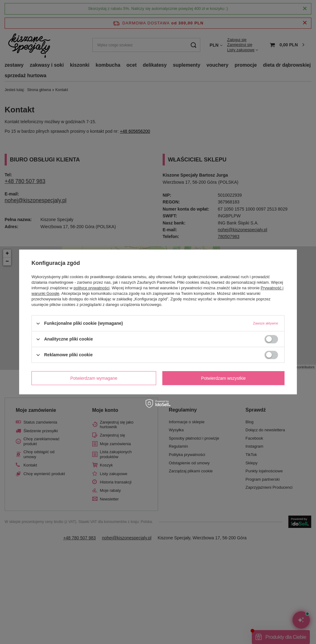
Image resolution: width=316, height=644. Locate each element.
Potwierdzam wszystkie (224, 378)
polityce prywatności (92, 288)
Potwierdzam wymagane (94, 378)
